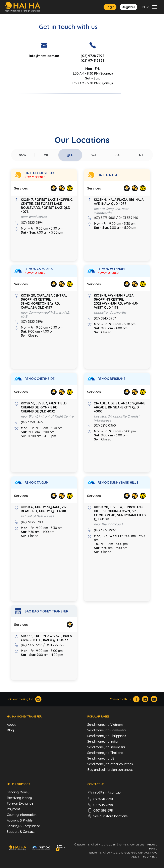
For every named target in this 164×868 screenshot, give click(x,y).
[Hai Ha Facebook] (136, 699)
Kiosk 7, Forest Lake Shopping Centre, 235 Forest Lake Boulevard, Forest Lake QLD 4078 (47, 206)
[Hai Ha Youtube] (154, 699)
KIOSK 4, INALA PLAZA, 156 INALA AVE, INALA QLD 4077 (119, 202)
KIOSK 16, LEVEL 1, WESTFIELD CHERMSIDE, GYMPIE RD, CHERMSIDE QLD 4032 (44, 407)
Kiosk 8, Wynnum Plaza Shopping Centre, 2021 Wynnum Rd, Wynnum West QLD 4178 (116, 301)
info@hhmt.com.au (44, 56)
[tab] (23, 155)
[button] (145, 7)
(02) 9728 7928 (93, 56)
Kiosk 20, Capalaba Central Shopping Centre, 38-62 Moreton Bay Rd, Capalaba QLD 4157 (44, 301)
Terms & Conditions (131, 844)
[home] (23, 7)
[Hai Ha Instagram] (145, 699)
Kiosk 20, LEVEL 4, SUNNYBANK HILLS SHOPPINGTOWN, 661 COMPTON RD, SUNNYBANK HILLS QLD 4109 (120, 513)
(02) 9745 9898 (93, 61)
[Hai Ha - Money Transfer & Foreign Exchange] (18, 848)
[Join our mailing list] (38, 699)
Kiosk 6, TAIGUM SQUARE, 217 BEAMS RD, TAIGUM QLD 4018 (44, 509)
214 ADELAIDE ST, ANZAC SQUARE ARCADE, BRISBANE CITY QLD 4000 (120, 407)
